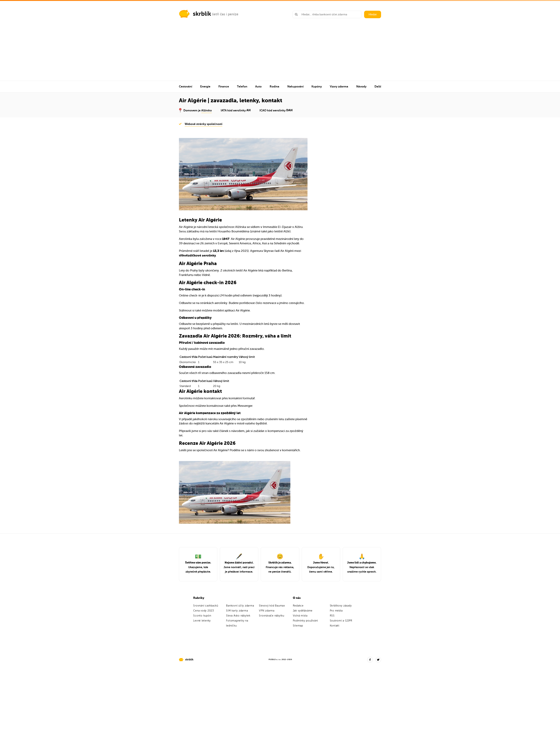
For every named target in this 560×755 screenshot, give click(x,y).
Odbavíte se (187, 303)
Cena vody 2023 (204, 611)
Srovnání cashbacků (206, 606)
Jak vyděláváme (303, 611)
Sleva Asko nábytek (238, 616)
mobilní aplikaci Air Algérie (231, 310)
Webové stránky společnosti (203, 124)
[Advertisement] (280, 54)
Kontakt (335, 626)
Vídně (206, 275)
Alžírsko (207, 110)
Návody (361, 87)
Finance (224, 87)
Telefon (242, 87)
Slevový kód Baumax (272, 606)
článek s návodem (232, 431)
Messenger (245, 406)
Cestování (186, 87)
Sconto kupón (202, 616)
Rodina (274, 87)
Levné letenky (202, 621)
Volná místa (300, 616)
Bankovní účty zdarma (240, 606)
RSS (332, 616)
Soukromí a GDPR (341, 621)
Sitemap (298, 626)
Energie (205, 87)
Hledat (373, 14)
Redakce (298, 606)
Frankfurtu (186, 275)
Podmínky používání (305, 621)
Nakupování (295, 87)
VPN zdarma (267, 611)
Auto (258, 87)
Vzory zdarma (339, 87)
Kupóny (317, 87)
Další (378, 87)
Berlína (287, 270)
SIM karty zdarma (237, 611)
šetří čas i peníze (225, 14)
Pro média (336, 611)
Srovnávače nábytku (272, 616)
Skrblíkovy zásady (341, 606)
